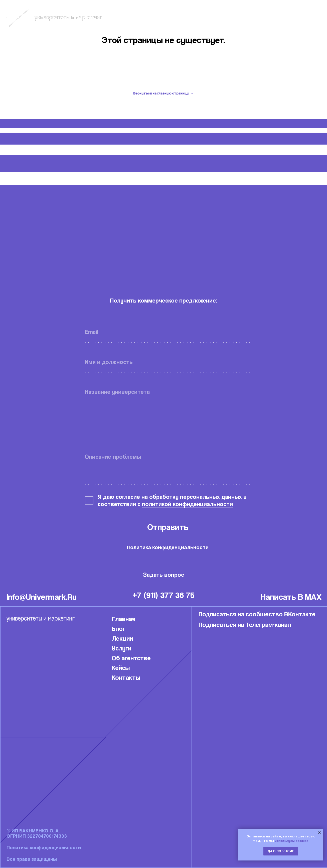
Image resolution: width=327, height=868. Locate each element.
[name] (168, 362)
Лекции (122, 638)
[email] (168, 332)
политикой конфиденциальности (187, 504)
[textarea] (168, 467)
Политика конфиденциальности (168, 547)
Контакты (126, 677)
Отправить (168, 527)
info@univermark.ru (42, 597)
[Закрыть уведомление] (319, 833)
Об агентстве (131, 658)
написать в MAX (291, 597)
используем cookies (292, 841)
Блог (238, 18)
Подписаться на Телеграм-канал (245, 624)
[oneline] (168, 392)
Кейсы (269, 18)
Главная (123, 619)
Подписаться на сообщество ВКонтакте (257, 614)
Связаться (308, 18)
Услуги (121, 648)
